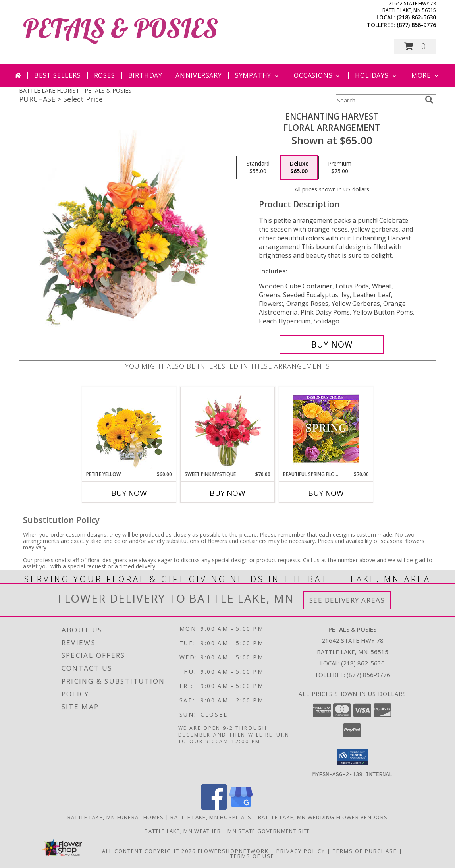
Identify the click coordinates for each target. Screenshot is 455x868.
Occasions (318, 75)
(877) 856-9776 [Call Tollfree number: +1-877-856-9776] (368, 675)
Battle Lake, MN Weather (183, 831)
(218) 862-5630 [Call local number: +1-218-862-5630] (416, 17)
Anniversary (199, 75)
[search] (429, 100)
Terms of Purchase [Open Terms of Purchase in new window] (365, 851)
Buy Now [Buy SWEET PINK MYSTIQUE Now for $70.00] (227, 493)
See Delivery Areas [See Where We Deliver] (347, 600)
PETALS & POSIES (120, 28)
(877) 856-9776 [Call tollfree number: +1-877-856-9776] (416, 25)
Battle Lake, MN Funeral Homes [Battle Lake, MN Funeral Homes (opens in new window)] (116, 817)
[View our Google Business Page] (241, 807)
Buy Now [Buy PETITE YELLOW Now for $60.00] (129, 493)
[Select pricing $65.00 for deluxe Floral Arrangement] (299, 168)
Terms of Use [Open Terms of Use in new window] (252, 856)
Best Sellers (58, 75)
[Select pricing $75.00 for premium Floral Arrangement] (340, 168)
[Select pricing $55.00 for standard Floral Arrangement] (258, 168)
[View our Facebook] (214, 807)
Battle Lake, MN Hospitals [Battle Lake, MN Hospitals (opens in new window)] (211, 817)
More (426, 75)
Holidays (376, 75)
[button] (415, 46)
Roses (105, 75)
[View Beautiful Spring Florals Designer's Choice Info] (326, 429)
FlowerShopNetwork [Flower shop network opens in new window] (233, 851)
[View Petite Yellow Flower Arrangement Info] (129, 429)
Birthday (145, 75)
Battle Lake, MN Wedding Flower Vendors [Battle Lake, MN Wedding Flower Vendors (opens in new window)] (323, 817)
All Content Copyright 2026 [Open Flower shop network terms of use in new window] (149, 851)
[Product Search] (379, 100)
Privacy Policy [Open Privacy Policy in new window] (301, 851)
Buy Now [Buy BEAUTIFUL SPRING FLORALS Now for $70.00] (326, 493)
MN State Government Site (269, 831)
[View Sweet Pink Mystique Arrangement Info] (228, 429)
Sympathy (258, 75)
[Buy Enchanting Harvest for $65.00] (332, 344)
